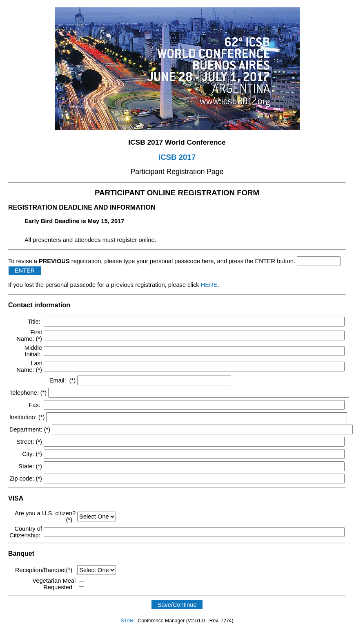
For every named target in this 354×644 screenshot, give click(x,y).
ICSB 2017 (177, 157)
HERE (209, 285)
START (128, 621)
